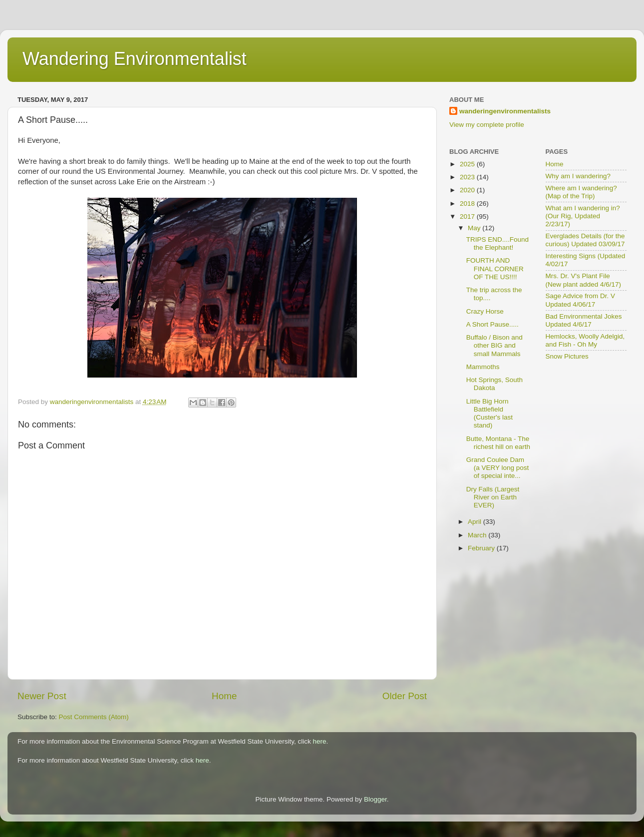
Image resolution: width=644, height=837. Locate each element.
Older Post (405, 696)
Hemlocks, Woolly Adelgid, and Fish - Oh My (585, 340)
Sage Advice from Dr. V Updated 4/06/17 (581, 300)
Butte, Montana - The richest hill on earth (498, 443)
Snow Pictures (567, 356)
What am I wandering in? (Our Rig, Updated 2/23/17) (583, 216)
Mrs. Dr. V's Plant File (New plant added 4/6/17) (584, 280)
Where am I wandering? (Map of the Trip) (581, 192)
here (320, 741)
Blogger (375, 799)
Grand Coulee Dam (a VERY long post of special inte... (498, 468)
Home (224, 696)
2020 (468, 190)
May (475, 228)
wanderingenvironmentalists (505, 111)
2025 (468, 164)
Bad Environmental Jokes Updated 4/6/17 (584, 320)
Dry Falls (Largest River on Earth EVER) (493, 497)
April (476, 522)
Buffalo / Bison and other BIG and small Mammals (494, 345)
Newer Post (42, 696)
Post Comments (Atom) (94, 717)
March (478, 535)
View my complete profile (487, 125)
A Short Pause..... (492, 324)
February (482, 548)
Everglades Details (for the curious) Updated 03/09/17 (585, 240)
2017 (468, 216)
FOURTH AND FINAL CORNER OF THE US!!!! (495, 268)
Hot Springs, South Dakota (494, 384)
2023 (468, 177)
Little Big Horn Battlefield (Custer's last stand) (489, 414)
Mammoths (483, 367)
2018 (468, 204)
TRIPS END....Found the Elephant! (497, 243)
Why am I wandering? (578, 176)
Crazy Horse (485, 311)
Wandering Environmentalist (135, 59)
